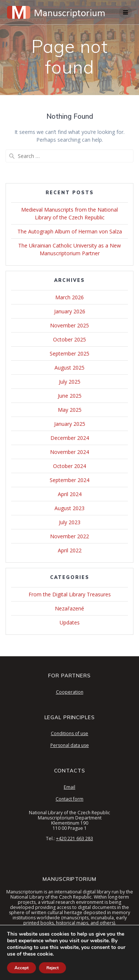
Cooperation (70, 692)
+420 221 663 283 (75, 838)
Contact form (69, 799)
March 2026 (69, 297)
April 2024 (70, 494)
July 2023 (70, 522)
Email (69, 787)
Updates (70, 622)
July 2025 (70, 382)
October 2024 (69, 466)
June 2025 (70, 396)
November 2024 (69, 452)
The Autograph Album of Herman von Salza (70, 231)
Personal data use (70, 745)
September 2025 (69, 353)
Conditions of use (69, 733)
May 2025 (70, 410)
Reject (52, 968)
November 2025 (69, 325)
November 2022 (69, 536)
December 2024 (70, 438)
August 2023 (69, 508)
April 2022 (70, 550)
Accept (21, 968)
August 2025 (69, 368)
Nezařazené (69, 608)
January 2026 (70, 311)
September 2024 (69, 480)
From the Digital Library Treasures (70, 594)
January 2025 (70, 424)
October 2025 (69, 339)
